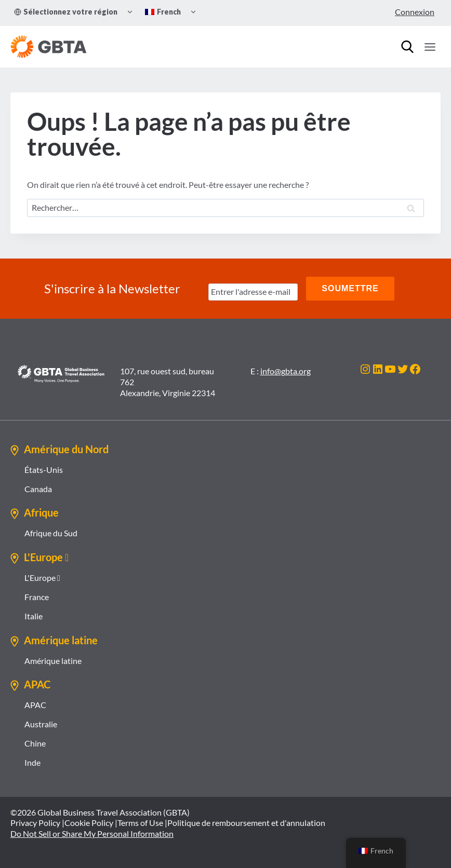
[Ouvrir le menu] (430, 47)
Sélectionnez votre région (66, 12)
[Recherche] (407, 47)
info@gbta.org (286, 371)
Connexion (415, 12)
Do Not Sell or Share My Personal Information (92, 833)
